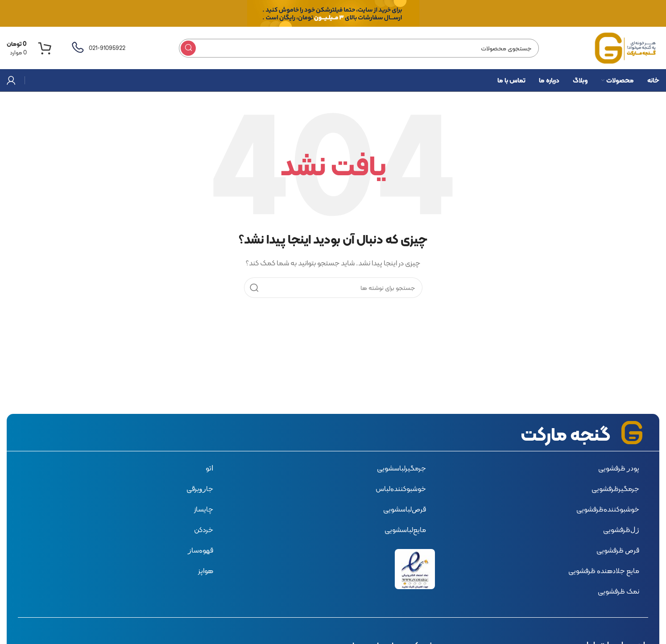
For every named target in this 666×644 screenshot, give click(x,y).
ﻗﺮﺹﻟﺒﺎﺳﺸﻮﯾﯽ (405, 509)
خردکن (204, 530)
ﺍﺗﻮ (209, 468)
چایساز (204, 509)
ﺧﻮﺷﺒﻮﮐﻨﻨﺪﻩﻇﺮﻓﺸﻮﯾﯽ (608, 509)
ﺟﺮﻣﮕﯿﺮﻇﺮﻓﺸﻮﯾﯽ (615, 489)
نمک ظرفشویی (618, 591)
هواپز (206, 571)
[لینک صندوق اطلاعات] (98, 48)
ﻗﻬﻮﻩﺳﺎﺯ (201, 550)
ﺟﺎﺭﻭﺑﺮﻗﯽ (200, 489)
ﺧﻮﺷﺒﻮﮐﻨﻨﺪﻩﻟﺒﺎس (401, 489)
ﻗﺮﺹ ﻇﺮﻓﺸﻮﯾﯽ (618, 550)
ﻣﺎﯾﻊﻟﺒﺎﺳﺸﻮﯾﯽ (405, 530)
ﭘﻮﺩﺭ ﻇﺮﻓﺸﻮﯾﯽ (619, 468)
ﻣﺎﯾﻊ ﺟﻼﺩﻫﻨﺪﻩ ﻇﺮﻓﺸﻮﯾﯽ (604, 571)
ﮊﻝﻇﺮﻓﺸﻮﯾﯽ (621, 530)
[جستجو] (359, 48)
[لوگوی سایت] (626, 47)
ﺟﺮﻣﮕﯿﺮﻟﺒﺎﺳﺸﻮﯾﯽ (401, 468)
